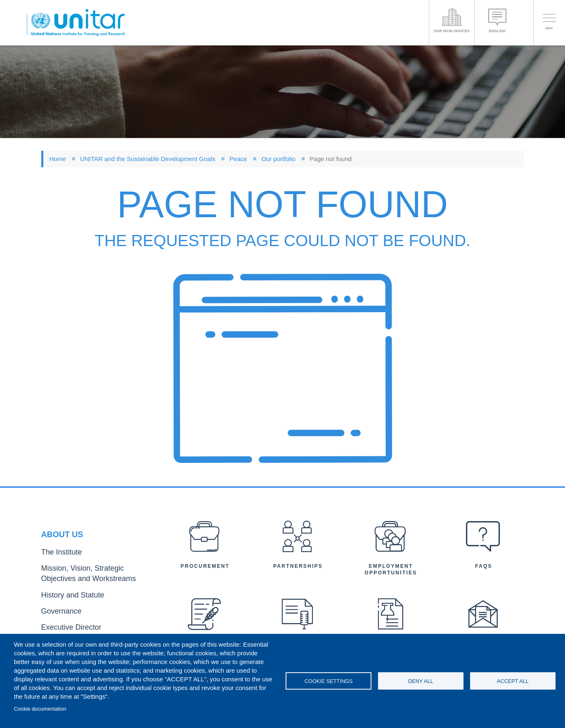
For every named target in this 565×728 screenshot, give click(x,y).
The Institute (57, 560)
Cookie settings (329, 681)
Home (58, 159)
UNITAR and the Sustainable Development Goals (148, 159)
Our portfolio (278, 159)
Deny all (421, 681)
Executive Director (64, 622)
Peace (238, 159)
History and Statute (65, 595)
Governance (57, 608)
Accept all (513, 681)
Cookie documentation (40, 709)
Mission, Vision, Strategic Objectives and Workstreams (92, 577)
